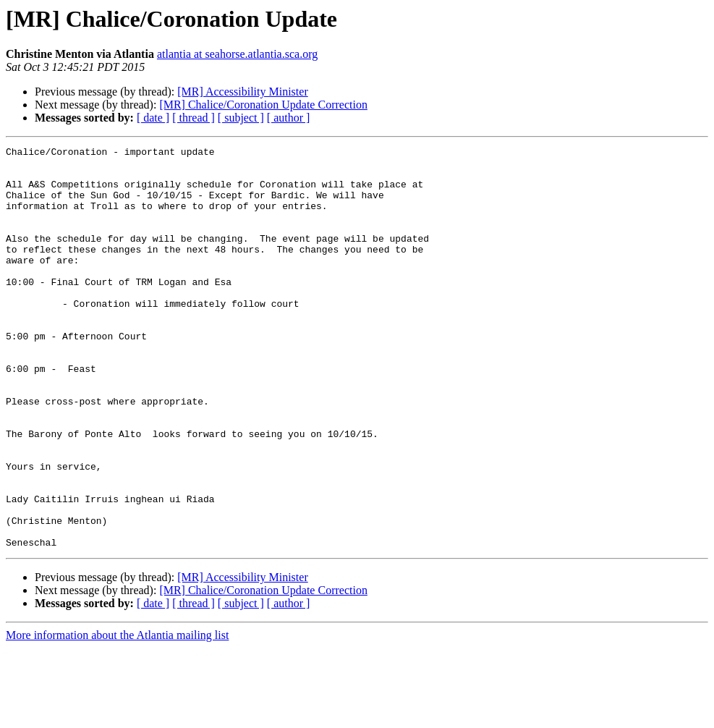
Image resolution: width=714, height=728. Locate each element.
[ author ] (289, 118)
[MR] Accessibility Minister (242, 92)
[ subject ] (241, 118)
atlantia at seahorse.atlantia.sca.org (237, 54)
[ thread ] (194, 118)
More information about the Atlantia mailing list (117, 715)
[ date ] (153, 118)
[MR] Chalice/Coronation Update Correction (263, 105)
